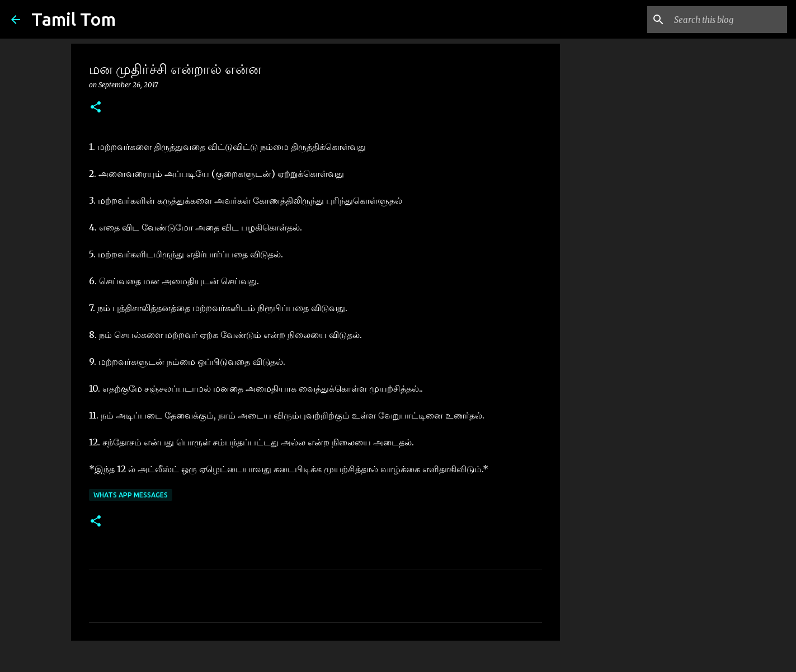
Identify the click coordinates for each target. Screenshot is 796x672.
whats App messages (131, 495)
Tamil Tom (74, 19)
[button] (96, 108)
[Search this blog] (728, 20)
